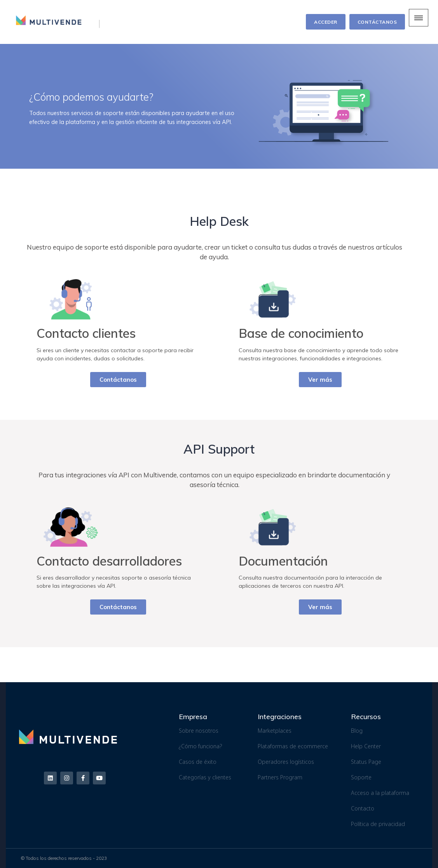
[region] (219, 106)
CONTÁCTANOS (377, 22)
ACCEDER (326, 22)
